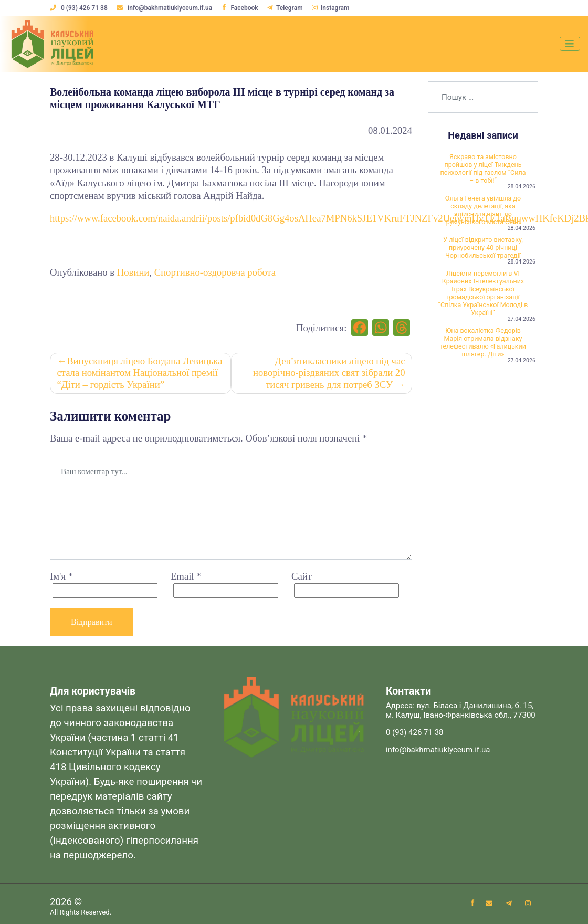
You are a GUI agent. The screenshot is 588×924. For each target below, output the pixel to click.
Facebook (240, 8)
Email (186, 578)
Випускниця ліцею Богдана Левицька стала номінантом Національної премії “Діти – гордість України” (140, 374)
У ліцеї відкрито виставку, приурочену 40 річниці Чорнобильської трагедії (483, 253)
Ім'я (61, 578)
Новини (133, 272)
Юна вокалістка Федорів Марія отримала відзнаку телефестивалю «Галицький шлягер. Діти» (483, 354)
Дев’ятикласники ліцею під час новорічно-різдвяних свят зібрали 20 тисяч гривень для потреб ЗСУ (329, 374)
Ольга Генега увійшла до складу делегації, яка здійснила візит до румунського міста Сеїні (483, 213)
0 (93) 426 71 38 (80, 8)
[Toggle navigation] (569, 44)
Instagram (332, 8)
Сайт (302, 578)
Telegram (287, 8)
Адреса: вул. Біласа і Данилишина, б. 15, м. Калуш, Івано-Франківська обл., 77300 (461, 712)
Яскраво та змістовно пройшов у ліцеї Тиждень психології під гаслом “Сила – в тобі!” (483, 169)
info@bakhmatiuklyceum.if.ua (166, 8)
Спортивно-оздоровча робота (215, 272)
